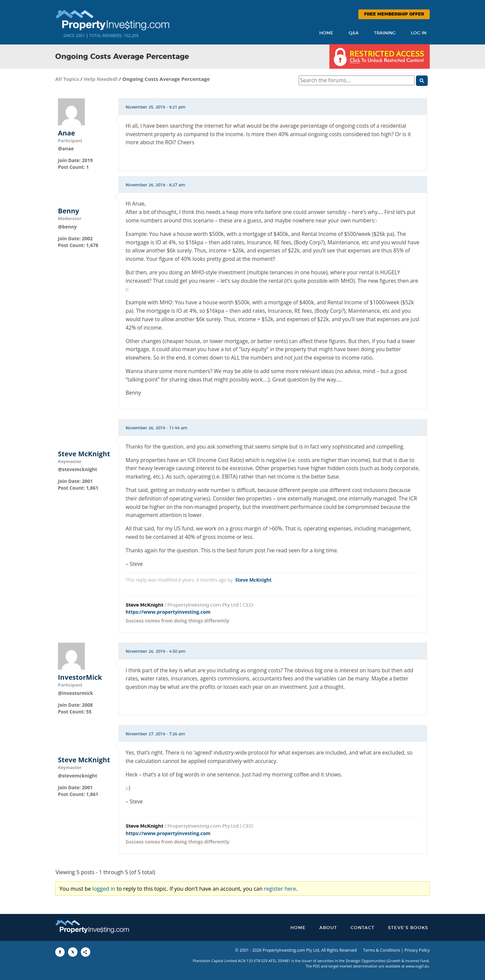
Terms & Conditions (382, 950)
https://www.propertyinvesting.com (168, 612)
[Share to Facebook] (60, 952)
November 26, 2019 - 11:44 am (157, 428)
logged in (104, 889)
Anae (67, 133)
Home (326, 33)
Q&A (354, 33)
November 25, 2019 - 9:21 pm (156, 107)
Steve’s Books (408, 928)
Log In (419, 33)
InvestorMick (80, 677)
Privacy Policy (417, 950)
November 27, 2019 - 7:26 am (155, 734)
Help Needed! (101, 79)
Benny (69, 211)
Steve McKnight (84, 454)
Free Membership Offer (394, 14)
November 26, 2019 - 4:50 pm (156, 651)
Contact (363, 928)
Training (385, 33)
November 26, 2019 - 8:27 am (155, 185)
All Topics (67, 79)
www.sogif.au (417, 966)
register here (280, 889)
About (328, 928)
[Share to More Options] (86, 952)
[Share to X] (73, 952)
